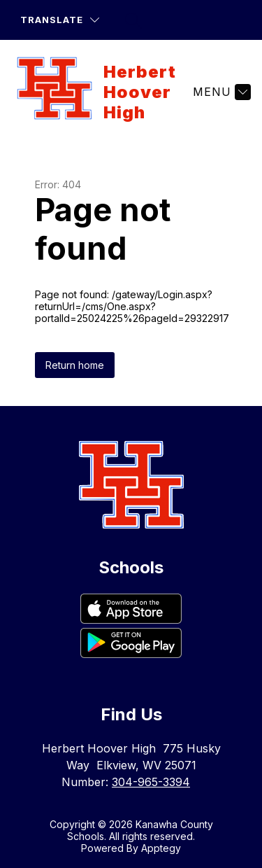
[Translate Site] (60, 20)
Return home (75, 365)
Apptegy (161, 848)
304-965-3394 (151, 782)
